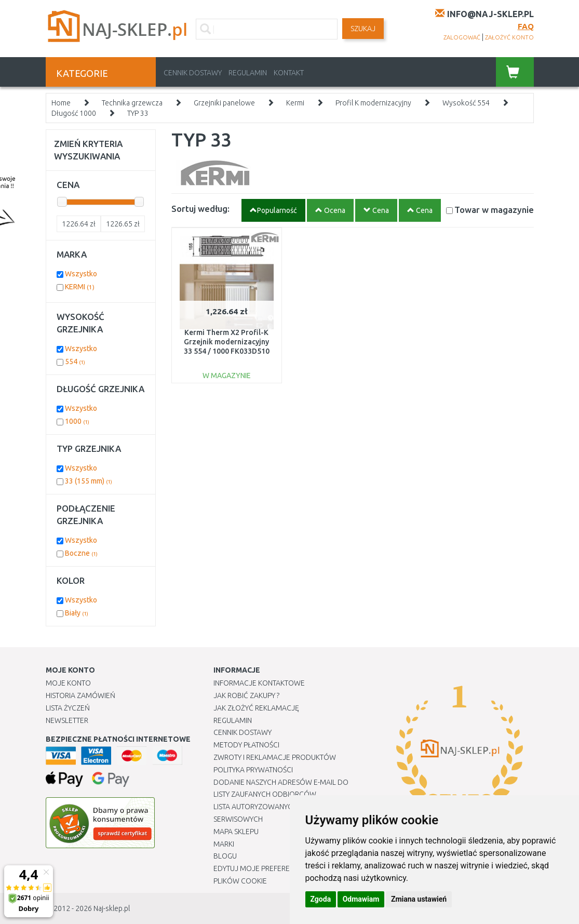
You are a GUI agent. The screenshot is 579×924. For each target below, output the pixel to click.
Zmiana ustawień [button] (419, 899)
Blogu (225, 856)
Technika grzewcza (132, 103)
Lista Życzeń (68, 708)
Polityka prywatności (253, 770)
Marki (224, 844)
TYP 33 (138, 113)
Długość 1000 (74, 113)
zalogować (462, 37)
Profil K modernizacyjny (373, 103)
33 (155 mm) (89, 481)
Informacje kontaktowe (259, 683)
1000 (77, 421)
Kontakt (289, 73)
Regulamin (248, 73)
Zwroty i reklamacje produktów (275, 757)
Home (61, 103)
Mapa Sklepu (236, 832)
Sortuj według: (200, 209)
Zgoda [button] (321, 899)
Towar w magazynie (494, 210)
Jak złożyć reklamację (256, 708)
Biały (77, 613)
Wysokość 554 (466, 103)
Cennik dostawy (193, 73)
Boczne (81, 553)
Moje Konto (68, 683)
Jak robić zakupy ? (246, 695)
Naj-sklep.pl (112, 908)
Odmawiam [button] (361, 899)
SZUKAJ (363, 29)
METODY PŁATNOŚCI (246, 745)
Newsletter (67, 720)
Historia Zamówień (80, 695)
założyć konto (509, 37)
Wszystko (81, 274)
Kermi (295, 103)
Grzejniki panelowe (224, 103)
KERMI (80, 287)
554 (75, 361)
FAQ (526, 26)
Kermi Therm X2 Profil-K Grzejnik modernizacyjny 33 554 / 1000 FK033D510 (227, 342)
